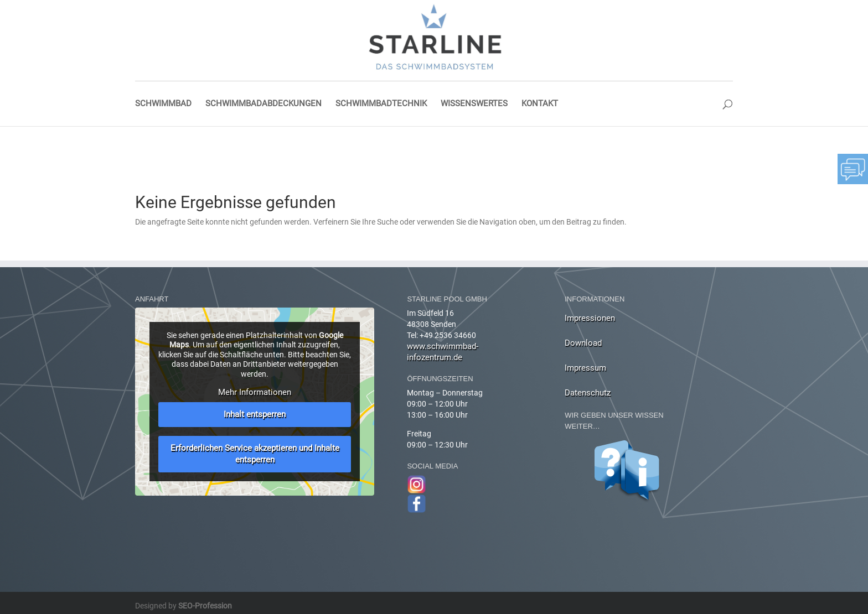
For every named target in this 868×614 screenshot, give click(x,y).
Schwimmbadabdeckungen (263, 104)
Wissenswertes (474, 104)
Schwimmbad (163, 104)
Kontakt (540, 104)
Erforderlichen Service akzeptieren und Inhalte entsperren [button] (255, 454)
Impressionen (590, 318)
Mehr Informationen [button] (255, 392)
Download (583, 343)
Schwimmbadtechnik (381, 104)
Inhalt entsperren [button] (255, 414)
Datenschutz (588, 393)
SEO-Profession (205, 606)
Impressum (585, 368)
